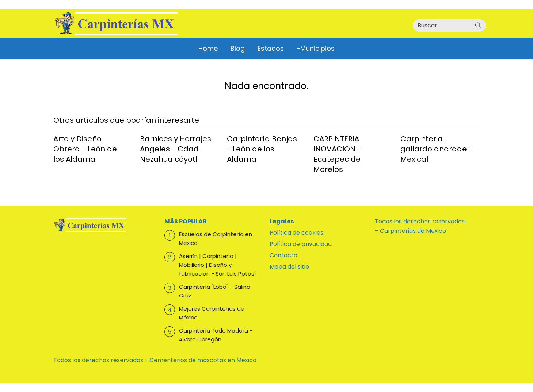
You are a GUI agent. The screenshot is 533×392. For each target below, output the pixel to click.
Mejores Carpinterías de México (212, 313)
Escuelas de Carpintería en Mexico (216, 239)
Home (208, 48)
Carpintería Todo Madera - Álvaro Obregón (216, 335)
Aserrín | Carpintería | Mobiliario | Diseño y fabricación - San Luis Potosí (217, 265)
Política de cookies (296, 233)
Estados (271, 48)
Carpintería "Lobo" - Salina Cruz (215, 291)
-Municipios (316, 48)
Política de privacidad (301, 244)
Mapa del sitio (289, 267)
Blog (238, 48)
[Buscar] (478, 25)
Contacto (283, 255)
